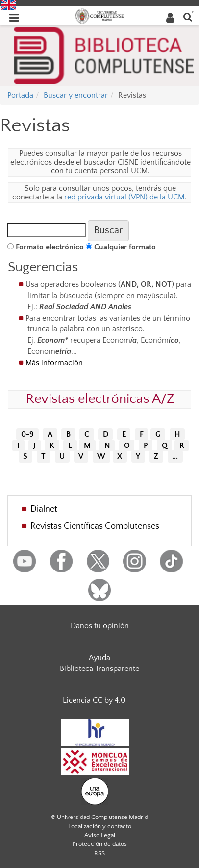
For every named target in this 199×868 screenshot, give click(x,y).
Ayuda (99, 658)
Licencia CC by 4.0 (94, 700)
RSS (99, 853)
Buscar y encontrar (76, 95)
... (175, 457)
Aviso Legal (100, 835)
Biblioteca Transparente (99, 669)
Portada (20, 95)
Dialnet (44, 509)
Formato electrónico (50, 247)
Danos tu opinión (100, 626)
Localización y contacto (100, 826)
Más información (54, 363)
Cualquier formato (125, 247)
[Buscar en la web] (188, 16)
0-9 (27, 434)
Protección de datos (100, 844)
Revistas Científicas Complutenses (95, 526)
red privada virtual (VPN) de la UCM (124, 197)
